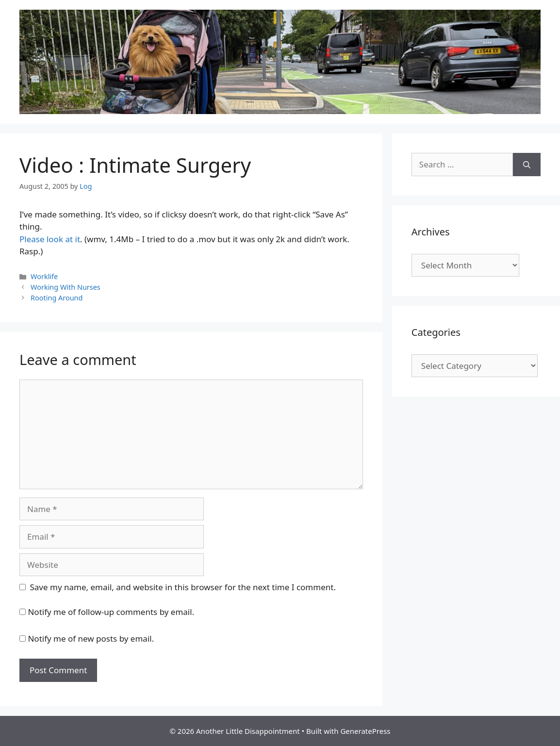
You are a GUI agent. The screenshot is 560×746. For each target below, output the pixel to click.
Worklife (44, 276)
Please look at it (50, 239)
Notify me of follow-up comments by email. (111, 612)
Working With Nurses (66, 287)
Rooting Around (57, 298)
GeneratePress (365, 731)
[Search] (527, 165)
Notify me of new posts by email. (91, 638)
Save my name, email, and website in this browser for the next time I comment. (183, 587)
